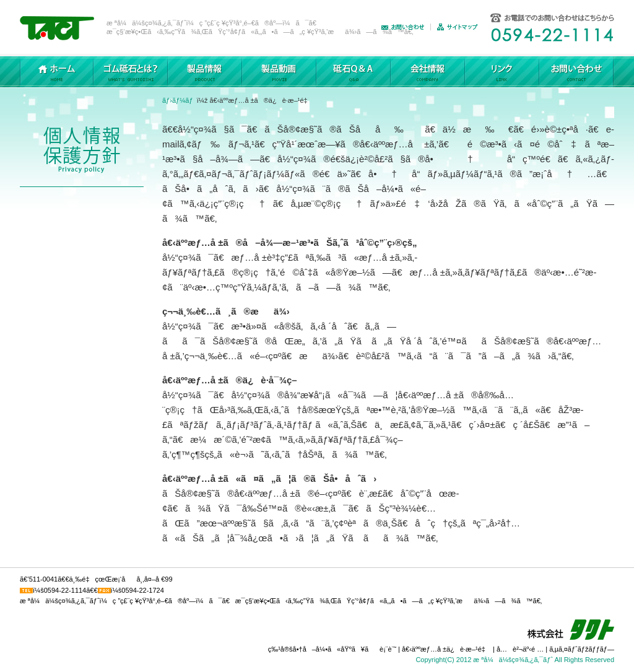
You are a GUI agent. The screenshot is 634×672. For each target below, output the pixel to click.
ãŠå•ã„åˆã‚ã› (406, 27)
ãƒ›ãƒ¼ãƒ (179, 100)
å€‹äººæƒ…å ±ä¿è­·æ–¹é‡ (446, 649)
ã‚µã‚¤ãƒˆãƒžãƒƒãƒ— (461, 27)
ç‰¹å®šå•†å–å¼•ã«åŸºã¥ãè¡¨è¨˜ (332, 649)
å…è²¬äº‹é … (520, 649)
